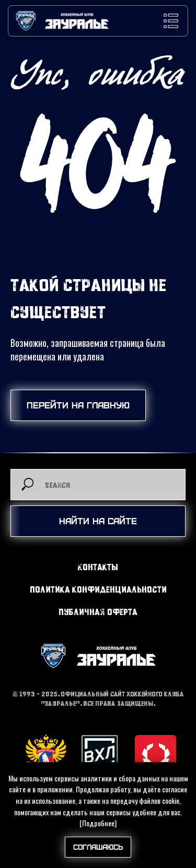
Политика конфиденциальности (98, 589)
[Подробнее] (98, 823)
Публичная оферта (98, 612)
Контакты (98, 567)
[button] (171, 21)
